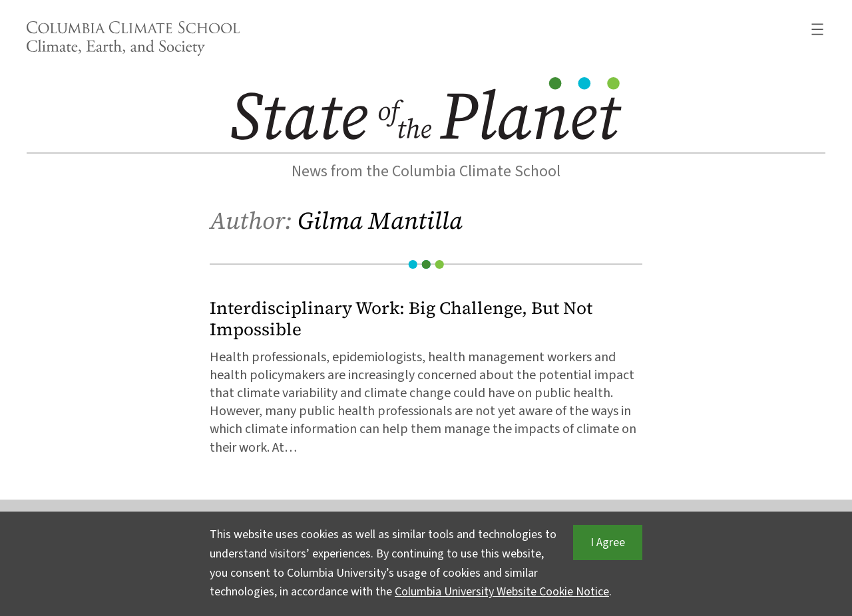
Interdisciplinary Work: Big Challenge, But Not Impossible (401, 319)
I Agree (608, 542)
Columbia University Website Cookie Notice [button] (502, 592)
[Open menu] (817, 29)
